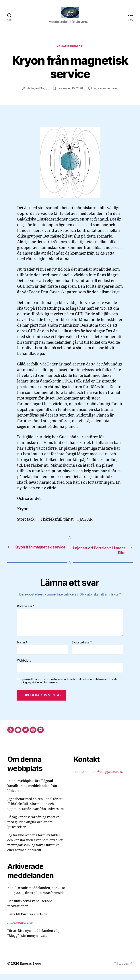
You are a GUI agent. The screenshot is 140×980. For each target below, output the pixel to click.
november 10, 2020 (70, 94)
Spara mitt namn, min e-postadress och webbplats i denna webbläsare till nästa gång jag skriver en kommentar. (69, 687)
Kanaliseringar (70, 52)
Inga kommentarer (107, 94)
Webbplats (24, 667)
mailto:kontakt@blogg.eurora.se (99, 778)
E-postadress (82, 649)
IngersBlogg (38, 94)
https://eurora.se (20, 929)
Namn (22, 649)
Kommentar (26, 613)
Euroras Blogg (31, 970)
